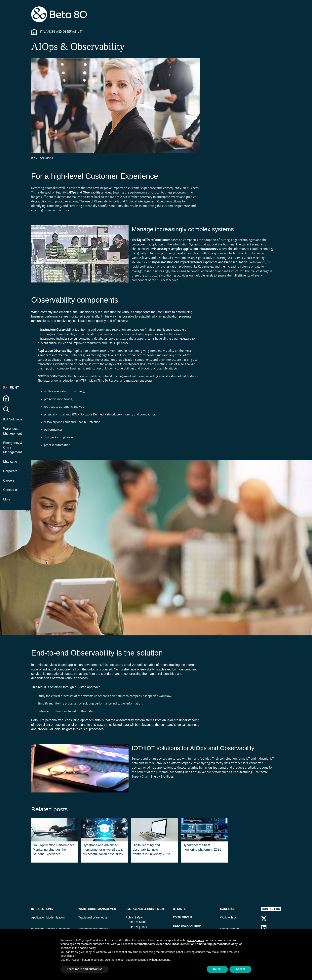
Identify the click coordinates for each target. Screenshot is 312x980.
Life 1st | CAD (138, 927)
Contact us (11, 490)
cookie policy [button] (88, 948)
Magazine (10, 462)
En (43, 32)
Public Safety (134, 917)
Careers (9, 480)
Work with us (228, 917)
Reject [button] (217, 969)
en (6, 388)
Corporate (10, 471)
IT (17, 388)
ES (12, 388)
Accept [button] (240, 969)
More (7, 499)
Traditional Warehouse (93, 917)
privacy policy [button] (195, 940)
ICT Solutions (13, 419)
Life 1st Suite (137, 922)
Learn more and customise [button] (85, 969)
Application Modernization (48, 917)
